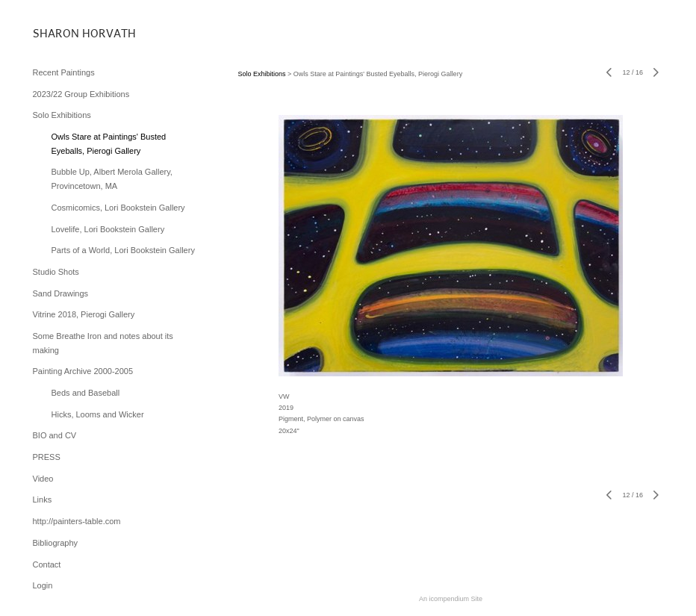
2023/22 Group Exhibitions (81, 94)
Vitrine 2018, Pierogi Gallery (84, 314)
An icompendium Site (451, 599)
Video (43, 479)
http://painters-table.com (77, 521)
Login (43, 585)
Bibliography (56, 543)
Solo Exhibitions (62, 115)
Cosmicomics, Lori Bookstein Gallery (118, 208)
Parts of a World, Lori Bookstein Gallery (123, 250)
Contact (47, 564)
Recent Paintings (64, 72)
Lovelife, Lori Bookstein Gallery (108, 229)
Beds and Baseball (86, 393)
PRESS (47, 457)
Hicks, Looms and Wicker (98, 414)
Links (43, 500)
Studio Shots (56, 272)
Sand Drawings (61, 293)
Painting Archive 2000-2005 (83, 371)
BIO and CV (55, 435)
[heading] (70, 33)
